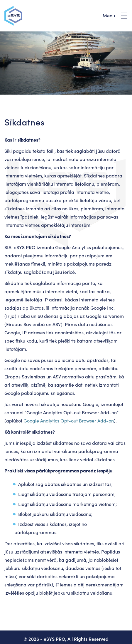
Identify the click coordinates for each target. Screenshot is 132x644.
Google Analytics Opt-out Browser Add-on (69, 420)
